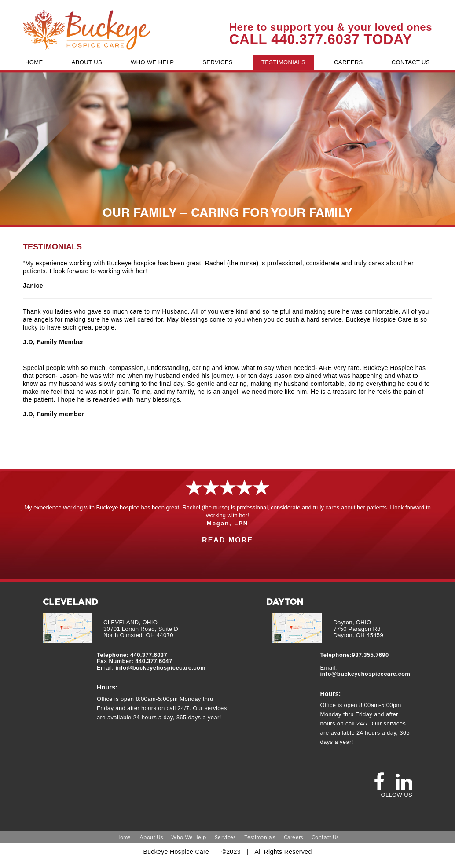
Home (123, 837)
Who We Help (189, 837)
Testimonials (260, 837)
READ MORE (227, 540)
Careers (294, 837)
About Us (151, 837)
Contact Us (325, 837)
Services (225, 837)
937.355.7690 (371, 655)
